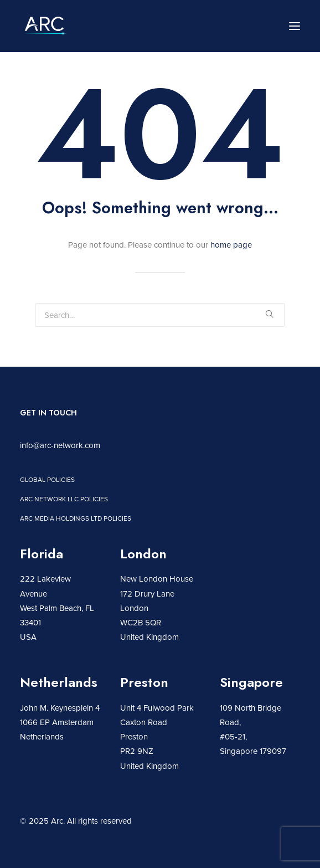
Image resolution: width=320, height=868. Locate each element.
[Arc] (45, 26)
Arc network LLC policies (64, 499)
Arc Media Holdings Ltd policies (76, 518)
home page (231, 245)
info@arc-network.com (60, 445)
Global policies (47, 479)
